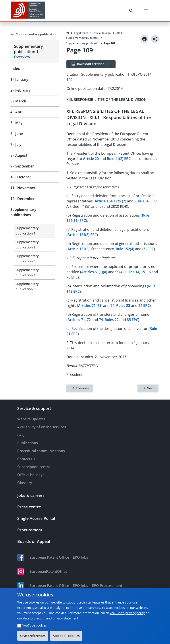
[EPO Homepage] (28, 11)
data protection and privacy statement (51, 618)
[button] (35, 212)
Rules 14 (132, 272)
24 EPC (144, 306)
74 (112, 306)
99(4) (119, 272)
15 (143, 272)
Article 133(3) (78, 249)
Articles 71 (87, 306)
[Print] (144, 39)
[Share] (155, 39)
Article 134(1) (106, 201)
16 (149, 272)
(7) (124, 201)
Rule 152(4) (125, 249)
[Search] (132, 11)
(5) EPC (148, 249)
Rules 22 (112, 320)
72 (89, 320)
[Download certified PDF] (91, 64)
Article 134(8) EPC (82, 235)
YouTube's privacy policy (127, 613)
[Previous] (80, 388)
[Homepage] (68, 33)
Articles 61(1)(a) (94, 272)
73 (99, 306)
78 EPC (72, 277)
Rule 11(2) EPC (119, 159)
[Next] (148, 388)
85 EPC (132, 320)
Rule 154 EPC (145, 201)
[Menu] (147, 11)
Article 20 (91, 159)
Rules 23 (123, 306)
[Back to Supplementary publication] (35, 34)
